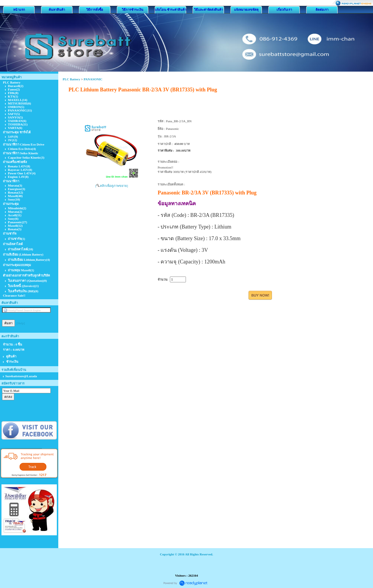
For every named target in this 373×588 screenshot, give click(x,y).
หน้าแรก (19, 10)
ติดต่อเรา (322, 10)
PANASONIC (93, 79)
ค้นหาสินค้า (57, 10)
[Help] (21, 323)
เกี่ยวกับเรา (284, 10)
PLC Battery (71, 79)
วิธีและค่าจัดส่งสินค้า (209, 10)
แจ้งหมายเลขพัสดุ (246, 10)
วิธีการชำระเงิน (133, 10)
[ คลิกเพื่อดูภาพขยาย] (112, 186)
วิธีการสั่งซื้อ (95, 10)
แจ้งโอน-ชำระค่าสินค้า (171, 10)
